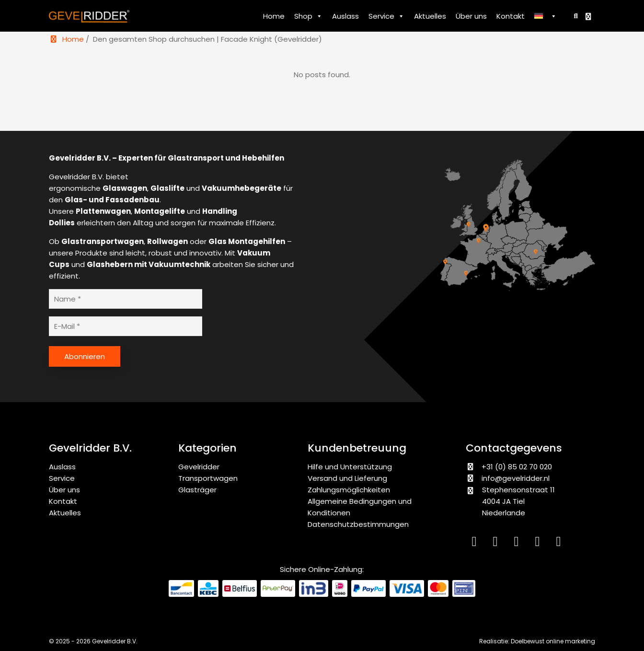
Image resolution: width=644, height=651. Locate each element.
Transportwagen (208, 478)
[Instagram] (497, 543)
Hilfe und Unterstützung (350, 467)
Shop (308, 16)
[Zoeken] (574, 16)
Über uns (471, 16)
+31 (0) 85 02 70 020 (509, 467)
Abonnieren (85, 356)
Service (386, 16)
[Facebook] (518, 543)
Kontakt (511, 16)
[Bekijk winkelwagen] (589, 17)
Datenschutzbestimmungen (358, 524)
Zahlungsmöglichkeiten (349, 490)
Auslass (345, 16)
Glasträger (197, 490)
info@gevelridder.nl (516, 478)
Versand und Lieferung (347, 478)
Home (274, 16)
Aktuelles (430, 16)
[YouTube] (540, 543)
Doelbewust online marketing (553, 641)
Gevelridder (199, 467)
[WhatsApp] (560, 543)
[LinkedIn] (476, 543)
